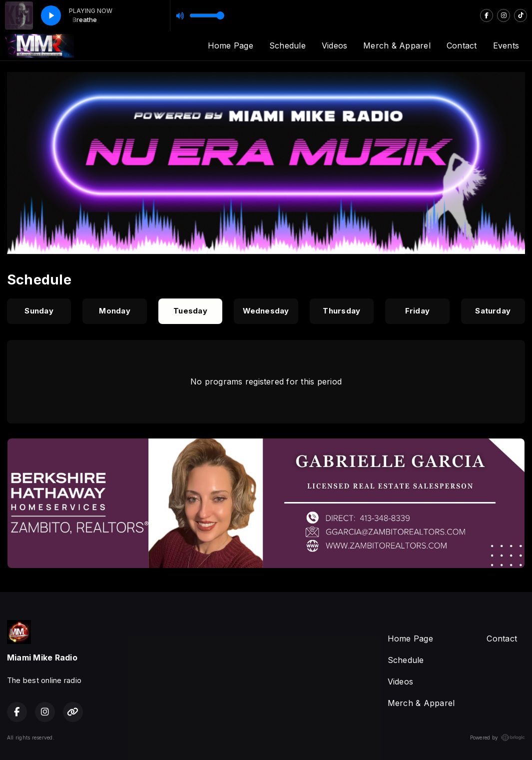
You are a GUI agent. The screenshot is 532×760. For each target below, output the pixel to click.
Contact (462, 45)
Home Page (231, 45)
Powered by (498, 737)
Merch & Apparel (397, 45)
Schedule (287, 45)
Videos (334, 45)
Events (506, 45)
